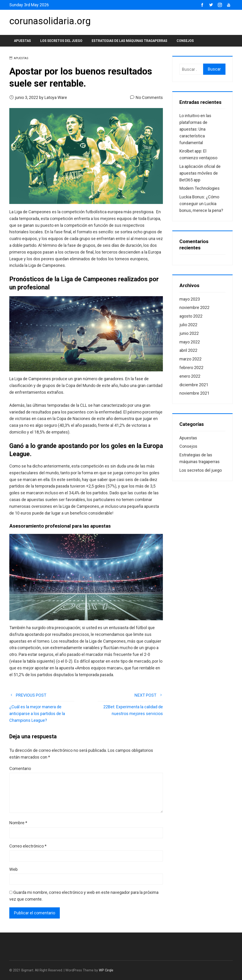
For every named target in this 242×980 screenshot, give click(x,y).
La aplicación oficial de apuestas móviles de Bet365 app (200, 173)
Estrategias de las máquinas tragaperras (129, 41)
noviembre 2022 (194, 307)
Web (13, 869)
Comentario (20, 768)
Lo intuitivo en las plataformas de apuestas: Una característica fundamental (195, 129)
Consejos (185, 41)
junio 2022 (189, 333)
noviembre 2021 (194, 393)
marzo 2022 (190, 359)
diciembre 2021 (194, 385)
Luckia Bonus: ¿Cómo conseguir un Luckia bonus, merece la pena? (201, 204)
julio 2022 (188, 325)
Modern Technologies (200, 188)
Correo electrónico (28, 846)
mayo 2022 (190, 342)
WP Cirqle (106, 970)
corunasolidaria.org (50, 21)
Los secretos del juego (61, 41)
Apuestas (22, 41)
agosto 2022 (191, 316)
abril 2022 (188, 350)
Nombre (18, 823)
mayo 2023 (190, 299)
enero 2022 (190, 376)
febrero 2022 (191, 368)
